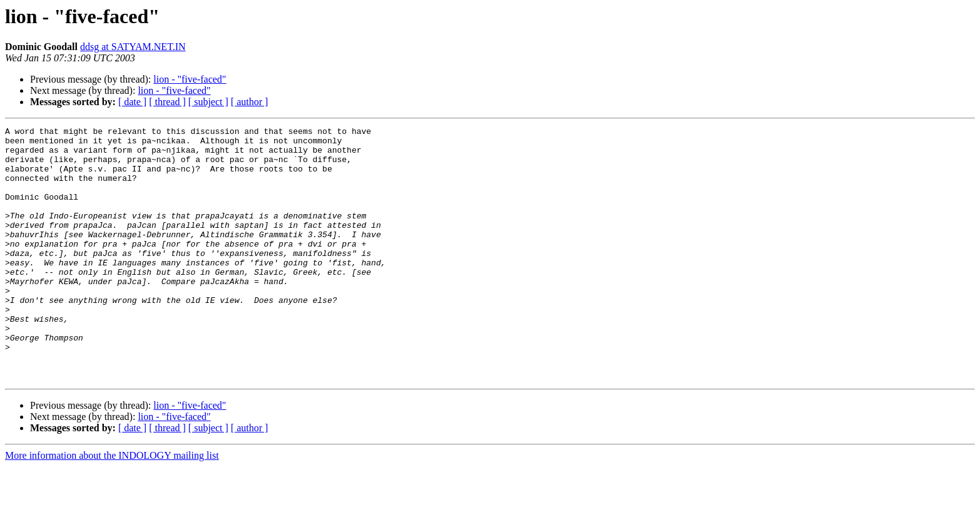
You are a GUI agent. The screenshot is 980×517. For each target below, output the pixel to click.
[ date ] (132, 102)
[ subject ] (208, 102)
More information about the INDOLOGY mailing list (112, 506)
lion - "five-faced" (190, 79)
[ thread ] (167, 102)
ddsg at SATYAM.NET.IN (133, 47)
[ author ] (250, 102)
